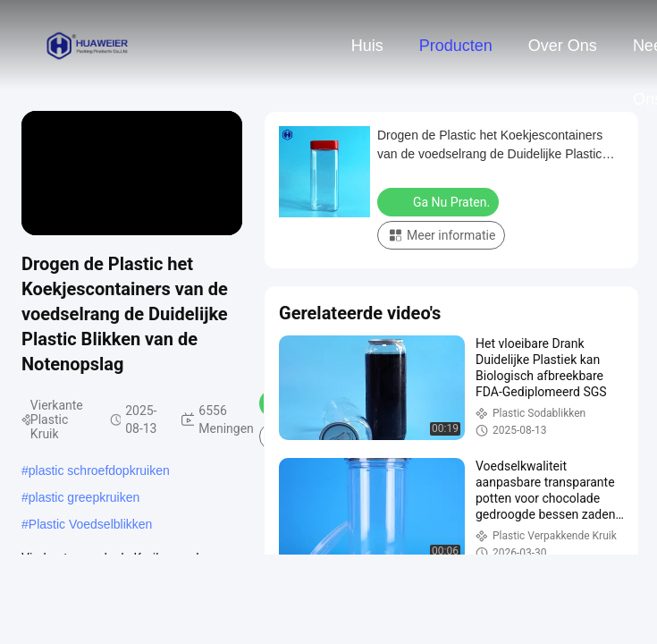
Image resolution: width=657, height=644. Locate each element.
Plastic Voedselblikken (91, 524)
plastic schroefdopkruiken (99, 470)
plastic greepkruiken (84, 497)
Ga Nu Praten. (440, 201)
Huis (367, 46)
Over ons (563, 46)
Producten (456, 46)
